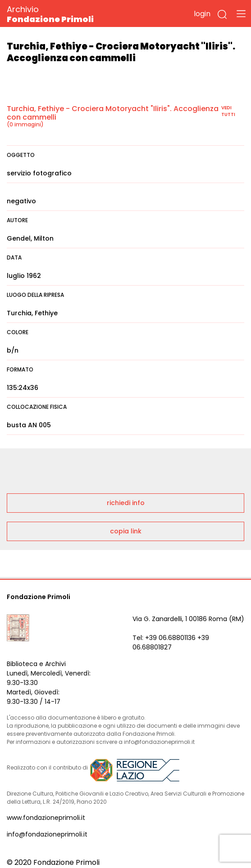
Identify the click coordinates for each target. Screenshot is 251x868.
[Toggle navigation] (241, 13)
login (202, 14)
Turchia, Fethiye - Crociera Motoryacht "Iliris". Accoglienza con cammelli (113, 113)
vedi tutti (228, 111)
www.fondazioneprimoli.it (46, 818)
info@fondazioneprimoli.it (47, 834)
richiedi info (126, 503)
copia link (126, 531)
